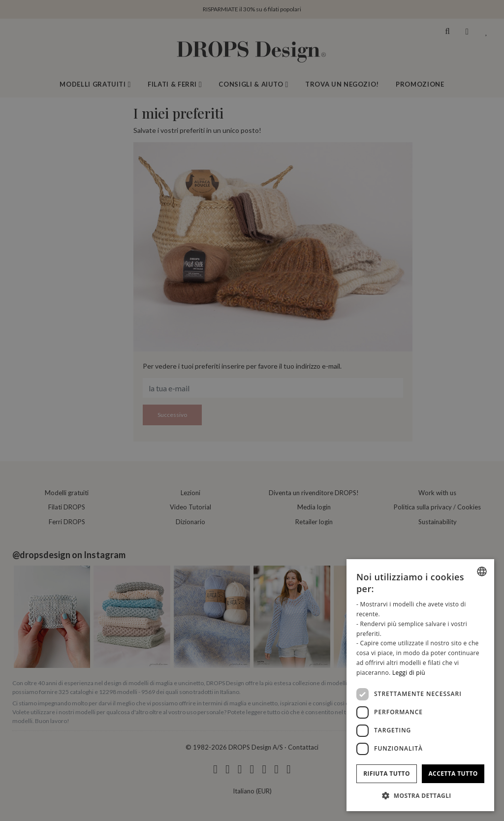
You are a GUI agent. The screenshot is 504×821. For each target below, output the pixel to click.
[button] (420, 795)
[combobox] (482, 571)
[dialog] (420, 685)
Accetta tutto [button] (453, 774)
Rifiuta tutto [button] (387, 774)
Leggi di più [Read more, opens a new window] (409, 673)
